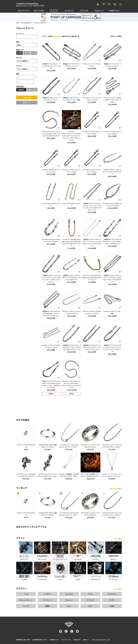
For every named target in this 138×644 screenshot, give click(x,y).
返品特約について (54, 640)
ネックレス (69, 594)
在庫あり (21, 90)
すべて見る (118, 539)
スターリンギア (39, 11)
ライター (112, 600)
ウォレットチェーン (26, 600)
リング (26, 594)
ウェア (90, 606)
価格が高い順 (75, 36)
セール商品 (34, 53)
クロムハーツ (99, 11)
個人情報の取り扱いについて (40, 640)
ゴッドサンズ (69, 11)
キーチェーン (48, 600)
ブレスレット (112, 594)
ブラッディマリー (24, 11)
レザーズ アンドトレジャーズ (54, 11)
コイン (69, 606)
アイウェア (91, 600)
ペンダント (48, 594)
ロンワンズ (84, 11)
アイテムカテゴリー (27, 23)
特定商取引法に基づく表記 (23, 640)
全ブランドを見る (116, 489)
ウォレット (69, 600)
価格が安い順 (66, 36)
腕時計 (48, 606)
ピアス (90, 594)
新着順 (50, 36)
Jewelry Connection (27, 4)
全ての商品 (19, 53)
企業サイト (86, 640)
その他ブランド (114, 11)
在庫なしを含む (32, 90)
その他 (112, 606)
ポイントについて (66, 640)
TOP (18, 23)
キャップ (26, 606)
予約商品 (27, 53)
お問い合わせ (77, 640)
